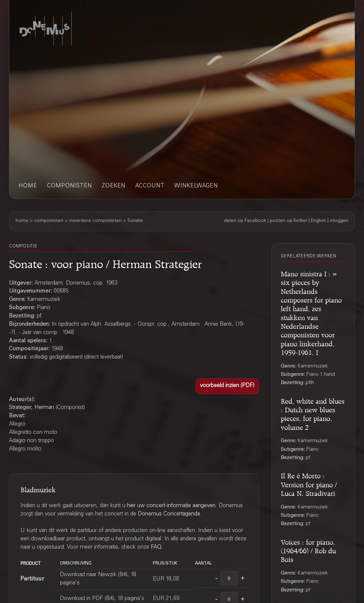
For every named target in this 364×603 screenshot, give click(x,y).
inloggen (339, 221)
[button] (227, 386)
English (319, 221)
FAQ (156, 547)
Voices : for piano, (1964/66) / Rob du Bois (308, 550)
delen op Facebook (245, 221)
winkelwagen (196, 186)
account (150, 186)
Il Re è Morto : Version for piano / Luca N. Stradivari (309, 484)
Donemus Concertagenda (169, 514)
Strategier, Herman (31, 408)
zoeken (114, 186)
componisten (69, 186)
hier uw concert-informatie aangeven (171, 506)
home (28, 186)
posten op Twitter (289, 221)
